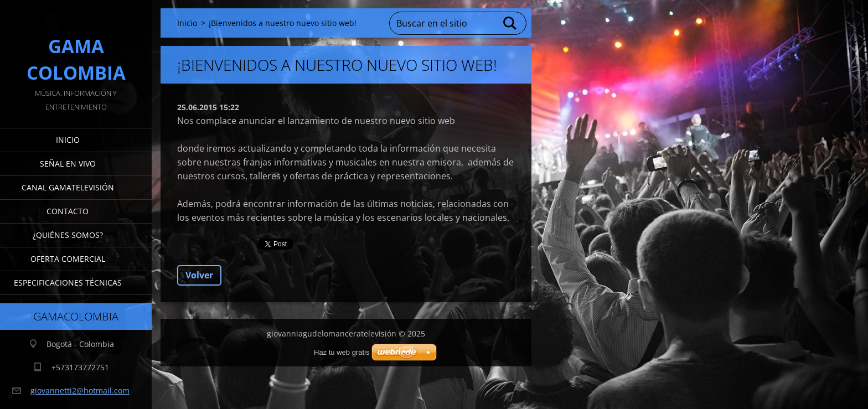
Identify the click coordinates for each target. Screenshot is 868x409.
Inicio (68, 140)
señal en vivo (68, 164)
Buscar (510, 23)
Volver (199, 275)
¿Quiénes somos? (68, 235)
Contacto (68, 211)
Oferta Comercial (68, 259)
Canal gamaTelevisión (68, 187)
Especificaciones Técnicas (68, 283)
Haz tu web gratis (342, 352)
